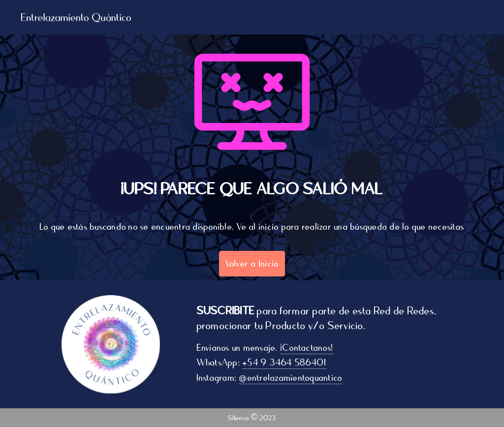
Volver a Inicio (252, 264)
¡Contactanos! (308, 348)
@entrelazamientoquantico (292, 378)
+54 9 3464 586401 (286, 363)
